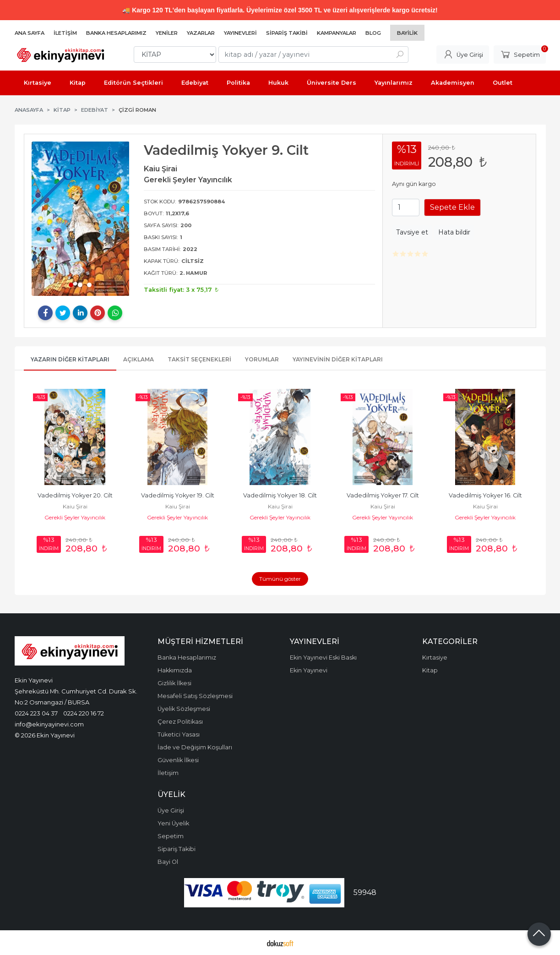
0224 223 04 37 (36, 713)
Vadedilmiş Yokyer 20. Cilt (75, 495)
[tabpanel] (81, 218)
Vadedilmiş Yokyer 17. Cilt (383, 495)
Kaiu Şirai (75, 506)
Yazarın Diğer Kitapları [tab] (70, 359)
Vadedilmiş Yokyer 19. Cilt (178, 495)
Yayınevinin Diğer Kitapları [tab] (338, 359)
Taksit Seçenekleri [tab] (199, 359)
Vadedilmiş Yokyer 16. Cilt (485, 495)
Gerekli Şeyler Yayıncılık (75, 517)
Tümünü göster (280, 579)
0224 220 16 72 (84, 713)
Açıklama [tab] (139, 359)
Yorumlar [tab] (262, 359)
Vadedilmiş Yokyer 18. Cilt (280, 495)
